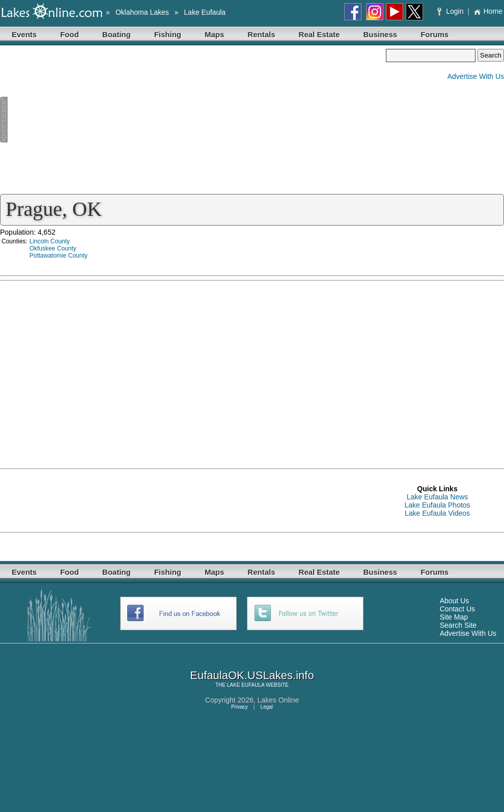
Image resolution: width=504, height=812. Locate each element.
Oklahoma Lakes (142, 12)
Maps (214, 34)
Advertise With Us (476, 76)
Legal (267, 707)
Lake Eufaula (205, 12)
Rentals (261, 34)
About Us (455, 601)
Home (488, 11)
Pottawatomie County (59, 256)
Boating (117, 34)
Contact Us (457, 609)
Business (380, 34)
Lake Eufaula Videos (437, 513)
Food (69, 34)
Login (451, 11)
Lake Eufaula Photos (437, 505)
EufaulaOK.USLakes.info (252, 675)
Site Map (454, 617)
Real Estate (319, 34)
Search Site (458, 625)
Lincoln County (50, 241)
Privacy (240, 707)
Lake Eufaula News (438, 497)
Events (24, 34)
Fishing (168, 34)
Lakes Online (278, 700)
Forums (435, 34)
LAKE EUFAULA (246, 685)
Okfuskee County (53, 248)
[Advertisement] (193, 120)
